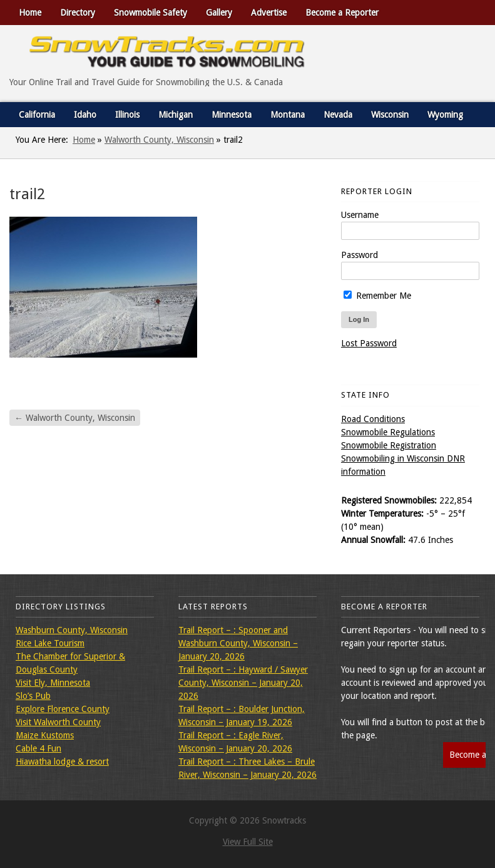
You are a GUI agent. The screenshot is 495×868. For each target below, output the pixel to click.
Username (360, 215)
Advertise (269, 13)
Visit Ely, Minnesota (53, 683)
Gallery (219, 13)
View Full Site (248, 842)
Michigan (176, 115)
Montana (288, 115)
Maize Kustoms (45, 735)
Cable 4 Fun (38, 748)
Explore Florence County (63, 709)
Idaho (85, 115)
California (37, 115)
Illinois (127, 115)
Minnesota (232, 115)
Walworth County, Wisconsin (159, 140)
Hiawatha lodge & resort (62, 762)
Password (360, 255)
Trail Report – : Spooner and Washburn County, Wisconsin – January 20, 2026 (238, 643)
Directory (78, 13)
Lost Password (369, 343)
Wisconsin (390, 115)
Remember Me (377, 296)
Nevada (338, 115)
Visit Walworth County (58, 722)
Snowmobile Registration (389, 445)
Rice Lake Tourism (50, 643)
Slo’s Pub (33, 696)
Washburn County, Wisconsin (72, 630)
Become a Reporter (342, 13)
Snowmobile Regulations (388, 432)
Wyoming (445, 115)
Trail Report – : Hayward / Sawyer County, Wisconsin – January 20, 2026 (243, 683)
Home (30, 13)
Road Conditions (373, 419)
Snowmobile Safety (151, 13)
